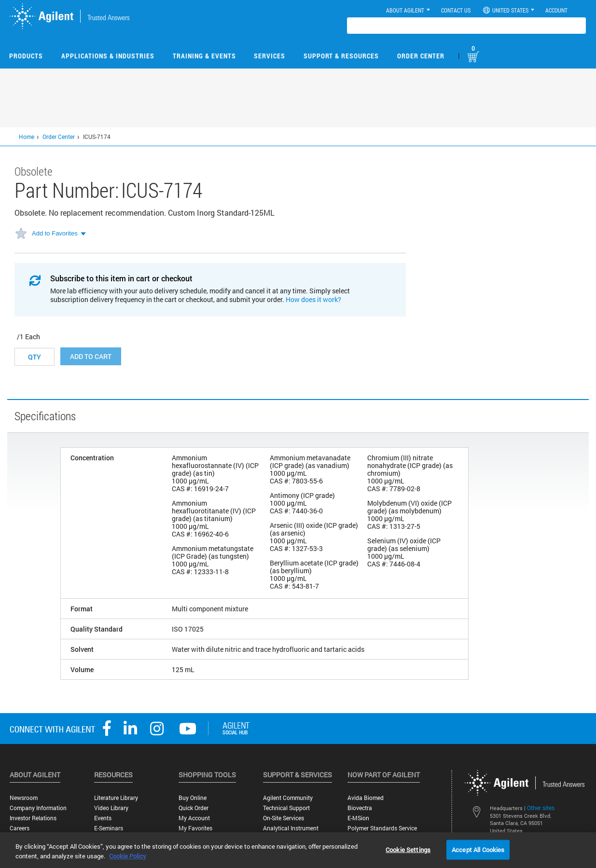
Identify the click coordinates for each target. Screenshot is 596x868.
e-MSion (358, 818)
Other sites (541, 808)
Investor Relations (33, 818)
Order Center (421, 56)
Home (27, 137)
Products (26, 56)
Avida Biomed (366, 798)
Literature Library (116, 798)
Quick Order (194, 808)
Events (103, 818)
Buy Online (193, 798)
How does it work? (313, 299)
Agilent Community (288, 798)
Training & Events (204, 56)
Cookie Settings (408, 849)
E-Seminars (109, 828)
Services (270, 56)
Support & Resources (341, 56)
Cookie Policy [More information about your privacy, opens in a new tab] (128, 856)
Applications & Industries (108, 56)
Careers (20, 828)
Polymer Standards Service (382, 828)
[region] (298, 850)
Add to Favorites (55, 233)
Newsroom (24, 798)
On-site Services (284, 818)
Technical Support (286, 808)
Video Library (111, 808)
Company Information (38, 808)
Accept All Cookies (478, 849)
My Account (194, 818)
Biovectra (360, 808)
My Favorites (195, 828)
